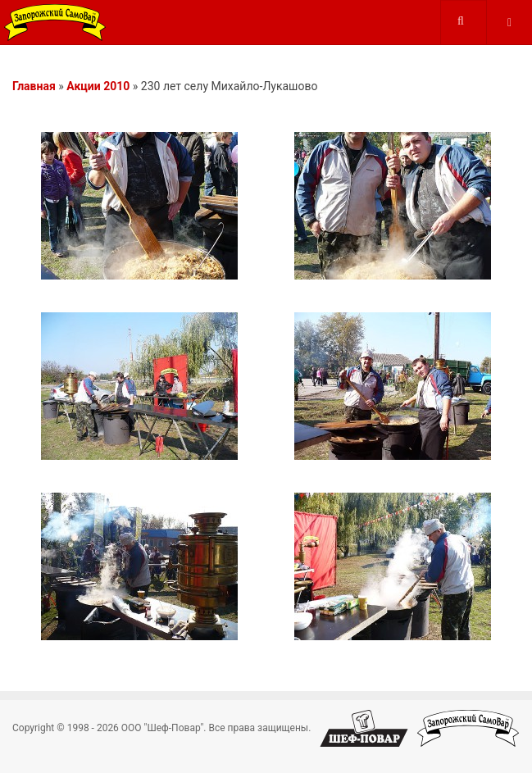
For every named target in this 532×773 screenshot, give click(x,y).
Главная (34, 86)
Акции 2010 (98, 86)
